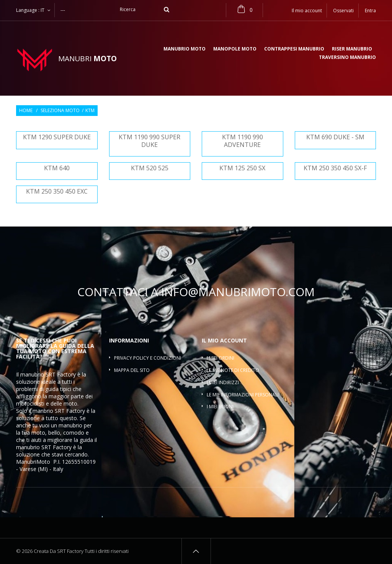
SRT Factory (56, 447)
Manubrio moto (185, 49)
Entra (370, 11)
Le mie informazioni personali (243, 395)
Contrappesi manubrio (294, 49)
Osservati (343, 11)
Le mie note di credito (233, 370)
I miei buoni (220, 407)
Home (26, 111)
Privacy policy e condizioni (148, 358)
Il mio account (224, 340)
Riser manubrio (352, 49)
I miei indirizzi (223, 382)
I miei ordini (220, 358)
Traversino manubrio (347, 58)
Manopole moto (235, 49)
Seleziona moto (60, 111)
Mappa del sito (132, 370)
